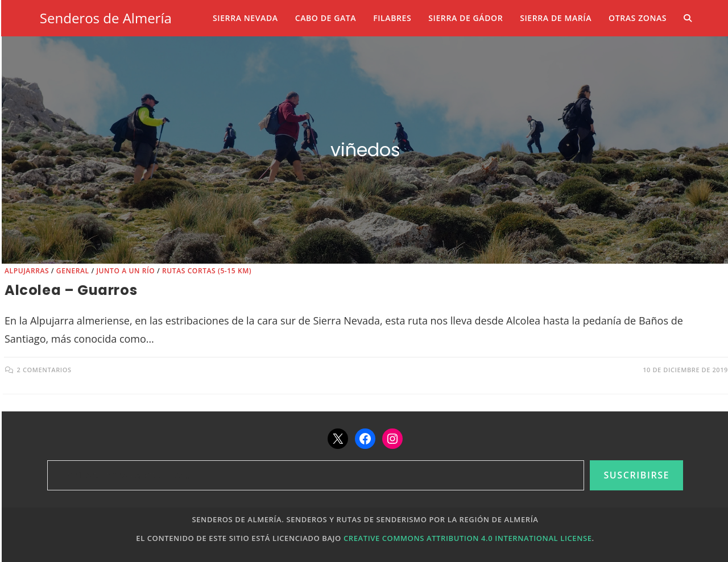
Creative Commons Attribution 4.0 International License (468, 538)
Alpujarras (27, 271)
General (73, 271)
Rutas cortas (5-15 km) (207, 271)
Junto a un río (125, 271)
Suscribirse (636, 475)
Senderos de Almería (106, 18)
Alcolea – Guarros (71, 290)
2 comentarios (44, 370)
